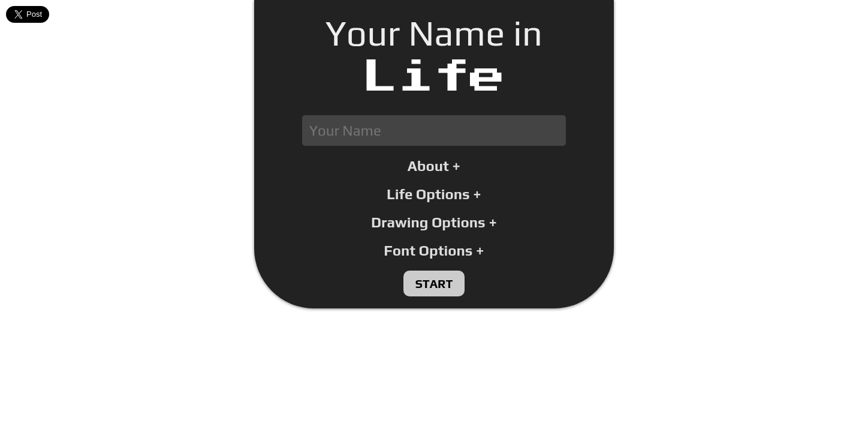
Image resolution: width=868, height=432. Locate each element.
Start (434, 283)
